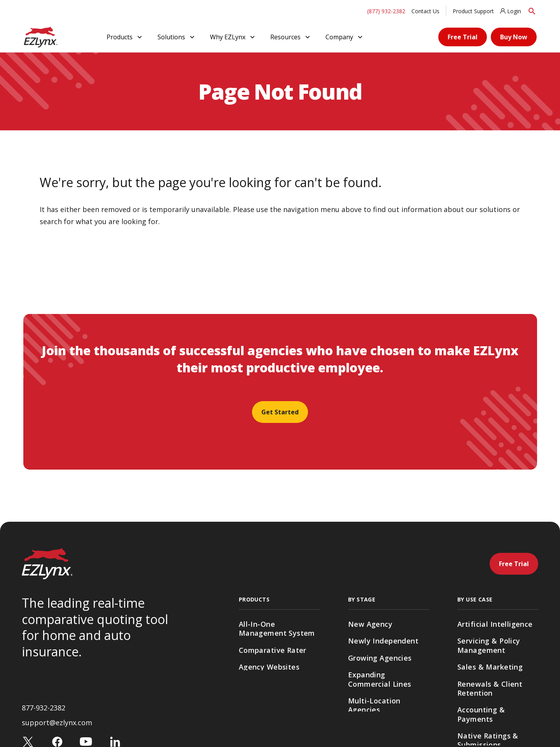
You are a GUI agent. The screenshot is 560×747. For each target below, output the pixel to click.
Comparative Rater (273, 650)
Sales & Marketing (490, 667)
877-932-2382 (44, 710)
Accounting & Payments (481, 714)
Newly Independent (383, 641)
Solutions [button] (177, 37)
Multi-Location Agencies (374, 705)
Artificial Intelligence (495, 624)
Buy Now (514, 37)
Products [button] (125, 37)
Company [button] (345, 37)
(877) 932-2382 (386, 11)
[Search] (532, 11)
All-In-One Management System (277, 629)
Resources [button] (291, 37)
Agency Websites (269, 667)
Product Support (473, 11)
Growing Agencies (380, 658)
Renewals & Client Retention (490, 688)
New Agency (370, 624)
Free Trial (463, 37)
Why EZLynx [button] (233, 37)
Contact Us (425, 11)
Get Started (280, 412)
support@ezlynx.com (57, 725)
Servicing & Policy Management (489, 645)
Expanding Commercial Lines (380, 679)
